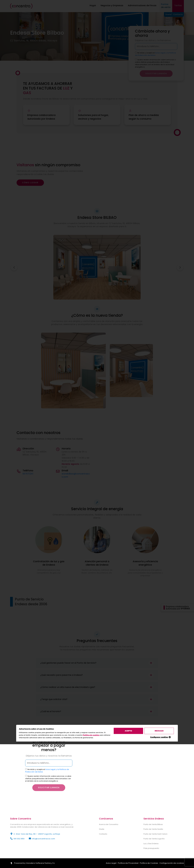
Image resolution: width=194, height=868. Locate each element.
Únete (102, 829)
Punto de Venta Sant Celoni (155, 834)
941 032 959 (19, 839)
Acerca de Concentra (109, 824)
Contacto (103, 834)
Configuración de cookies (172, 863)
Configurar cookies (159, 317)
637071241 (28, 474)
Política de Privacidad (128, 863)
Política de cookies (91, 315)
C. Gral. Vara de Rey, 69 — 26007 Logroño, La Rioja (37, 834)
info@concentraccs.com (44, 839)
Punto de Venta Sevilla (153, 829)
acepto (128, 311)
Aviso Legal (111, 863)
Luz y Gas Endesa (151, 844)
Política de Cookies (149, 863)
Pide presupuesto (151, 848)
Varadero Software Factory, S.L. (41, 863)
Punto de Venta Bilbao (153, 824)
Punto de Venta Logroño (154, 839)
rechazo (159, 311)
